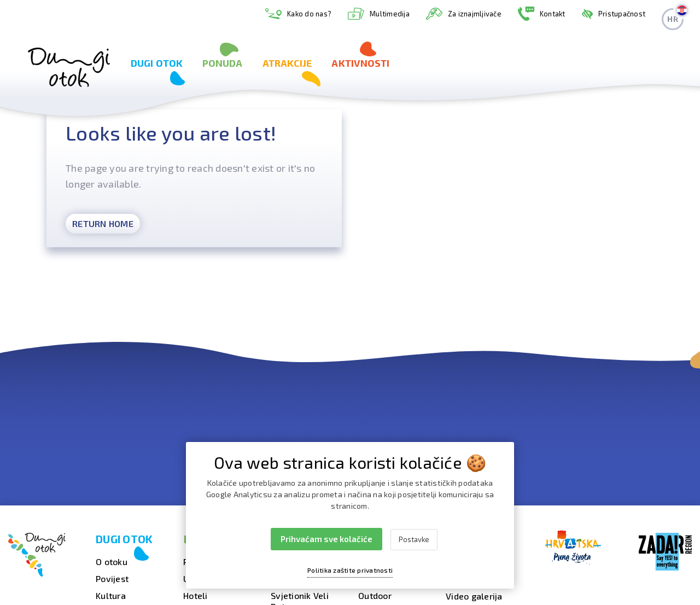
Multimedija (379, 14)
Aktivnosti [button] (360, 63)
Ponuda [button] (223, 63)
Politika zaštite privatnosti (350, 570)
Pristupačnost (614, 14)
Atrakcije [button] (287, 63)
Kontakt (542, 14)
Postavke (414, 539)
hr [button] (675, 16)
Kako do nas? (298, 14)
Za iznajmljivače (464, 13)
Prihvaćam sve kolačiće (326, 539)
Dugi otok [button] (157, 63)
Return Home (103, 223)
